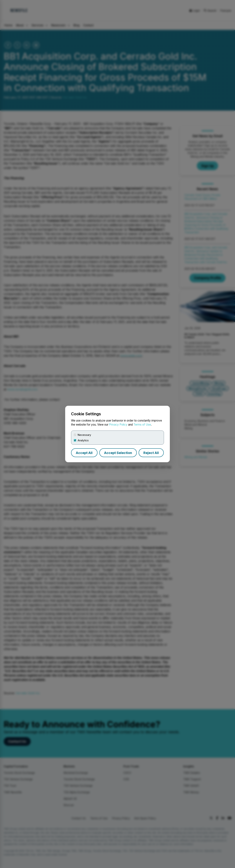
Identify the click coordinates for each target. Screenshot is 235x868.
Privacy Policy (118, 425)
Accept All (84, 453)
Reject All (151, 453)
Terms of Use (142, 425)
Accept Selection (118, 453)
